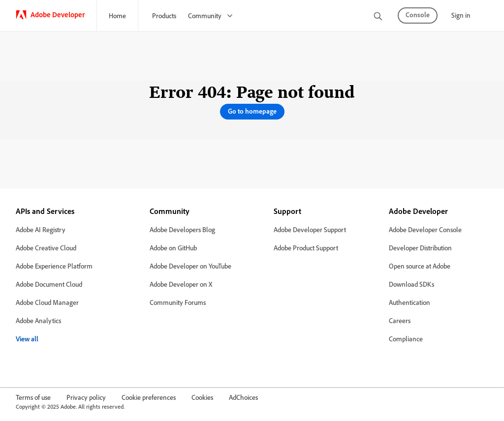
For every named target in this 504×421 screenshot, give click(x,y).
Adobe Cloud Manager (47, 302)
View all (27, 339)
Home (117, 15)
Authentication (409, 302)
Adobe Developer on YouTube (190, 266)
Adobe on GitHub (173, 248)
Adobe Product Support (306, 248)
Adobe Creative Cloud (46, 248)
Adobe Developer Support (310, 229)
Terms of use (33, 397)
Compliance (406, 339)
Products (164, 15)
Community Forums (178, 302)
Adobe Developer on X (181, 284)
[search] (378, 17)
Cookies (202, 397)
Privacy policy (86, 397)
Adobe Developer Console (425, 229)
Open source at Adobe (420, 266)
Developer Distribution (420, 248)
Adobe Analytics (38, 320)
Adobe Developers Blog (182, 229)
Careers (400, 320)
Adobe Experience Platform (54, 266)
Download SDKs (411, 284)
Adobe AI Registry (41, 229)
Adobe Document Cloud (49, 284)
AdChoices (243, 397)
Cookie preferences (149, 397)
